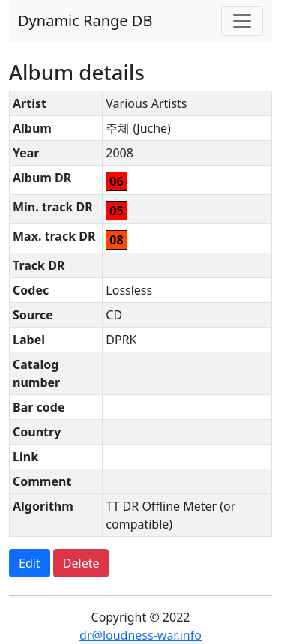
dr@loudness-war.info (140, 635)
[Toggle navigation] (242, 21)
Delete (81, 563)
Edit (30, 563)
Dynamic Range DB (85, 21)
